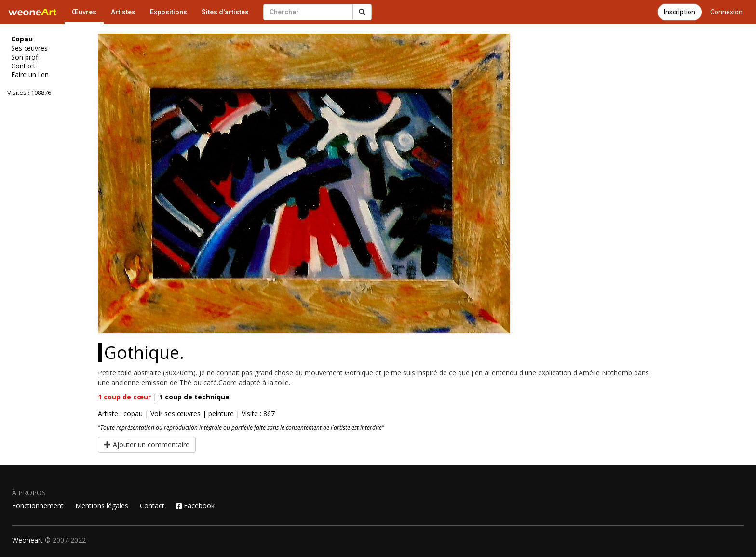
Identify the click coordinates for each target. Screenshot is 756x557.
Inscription (680, 12)
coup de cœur (124, 397)
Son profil (26, 57)
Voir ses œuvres (175, 414)
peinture (221, 414)
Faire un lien (30, 75)
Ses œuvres (29, 48)
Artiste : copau (120, 414)
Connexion (726, 12)
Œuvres (84, 12)
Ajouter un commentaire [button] (147, 444)
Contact (23, 66)
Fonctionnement (38, 506)
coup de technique (194, 397)
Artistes (123, 12)
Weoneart (27, 540)
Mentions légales (102, 506)
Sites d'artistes (225, 12)
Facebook (195, 506)
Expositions (169, 12)
